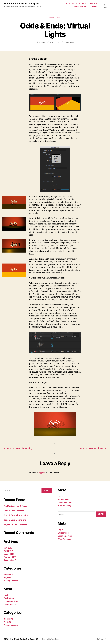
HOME (68, 4)
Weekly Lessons (55, 18)
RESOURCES (93, 4)
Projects (7, 578)
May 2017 (8, 548)
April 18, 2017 (54, 42)
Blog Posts (8, 575)
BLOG (84, 4)
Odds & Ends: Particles (14, 511)
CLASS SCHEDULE (81, 6)
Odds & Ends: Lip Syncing (15, 520)
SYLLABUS (93, 6)
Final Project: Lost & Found (15, 506)
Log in (6, 595)
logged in (42, 473)
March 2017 (9, 554)
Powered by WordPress (51, 639)
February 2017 (10, 557)
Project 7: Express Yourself (16, 524)
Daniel (43, 42)
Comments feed (11, 601)
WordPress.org (10, 604)
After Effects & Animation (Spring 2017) (22, 4)
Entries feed (9, 598)
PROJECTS (76, 4)
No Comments (69, 42)
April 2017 (8, 551)
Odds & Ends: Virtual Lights (16, 515)
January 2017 (10, 560)
